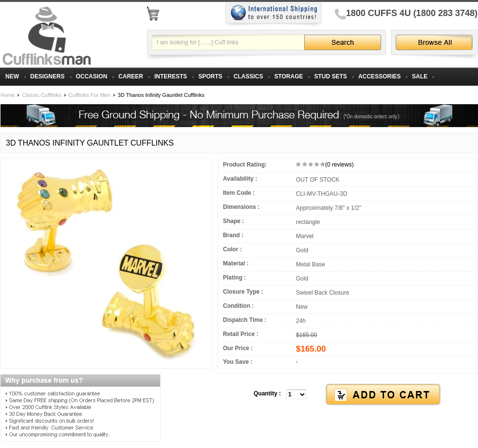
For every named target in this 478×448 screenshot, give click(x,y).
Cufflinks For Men (90, 95)
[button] (348, 395)
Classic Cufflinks (42, 95)
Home (8, 95)
